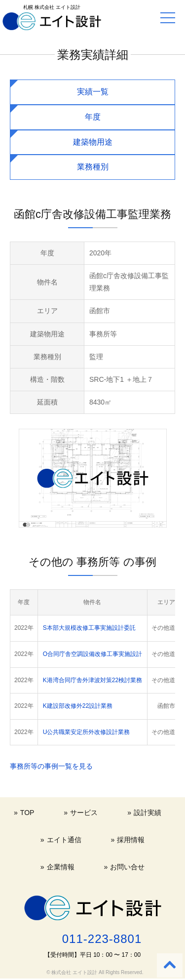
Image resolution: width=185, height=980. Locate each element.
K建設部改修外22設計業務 (78, 706)
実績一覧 (93, 92)
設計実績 (148, 813)
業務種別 (93, 167)
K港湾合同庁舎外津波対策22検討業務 (92, 680)
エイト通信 (64, 840)
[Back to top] (170, 965)
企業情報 (61, 867)
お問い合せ (127, 867)
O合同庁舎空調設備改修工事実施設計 (92, 654)
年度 (93, 117)
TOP (27, 813)
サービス (84, 813)
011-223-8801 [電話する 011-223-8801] (102, 939)
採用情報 (131, 840)
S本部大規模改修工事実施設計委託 (89, 628)
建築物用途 (93, 142)
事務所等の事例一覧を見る (51, 766)
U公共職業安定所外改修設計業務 (87, 732)
